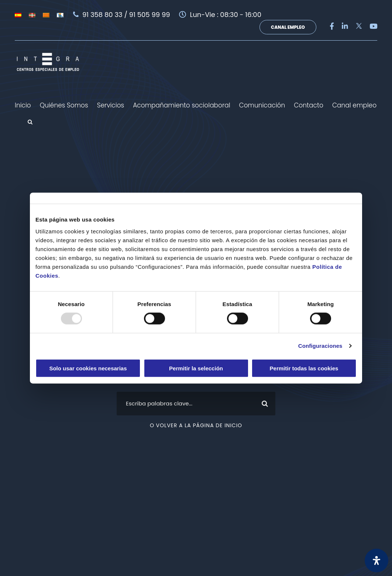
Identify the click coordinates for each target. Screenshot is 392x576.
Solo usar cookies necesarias (88, 368)
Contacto (309, 105)
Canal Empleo (288, 27)
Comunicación (262, 105)
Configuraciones (320, 346)
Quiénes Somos (64, 105)
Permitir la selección (196, 368)
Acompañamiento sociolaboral (181, 105)
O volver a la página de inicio (196, 425)
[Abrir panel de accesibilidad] (376, 560)
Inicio (23, 105)
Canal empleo (354, 105)
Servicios (111, 105)
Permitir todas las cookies (304, 368)
